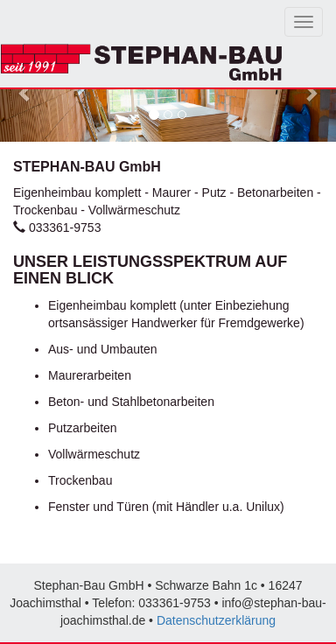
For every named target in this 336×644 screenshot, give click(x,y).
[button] (25, 93)
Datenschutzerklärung (216, 620)
